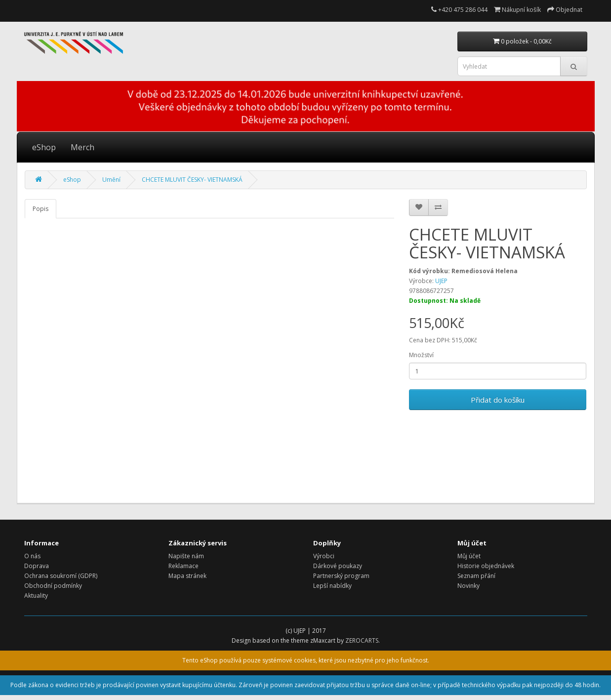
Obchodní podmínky (53, 586)
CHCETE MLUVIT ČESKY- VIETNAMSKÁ (192, 180)
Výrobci (324, 556)
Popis (41, 209)
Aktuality (36, 596)
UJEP (441, 281)
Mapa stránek (187, 576)
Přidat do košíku (498, 400)
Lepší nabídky (332, 586)
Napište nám (186, 556)
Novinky (468, 586)
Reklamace (183, 566)
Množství (421, 355)
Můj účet (469, 556)
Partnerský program (341, 576)
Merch (82, 147)
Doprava (37, 566)
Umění (111, 180)
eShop (44, 147)
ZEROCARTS (362, 640)
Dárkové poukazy (338, 566)
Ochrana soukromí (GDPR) (61, 576)
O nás (32, 556)
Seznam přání (476, 576)
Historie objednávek (486, 566)
